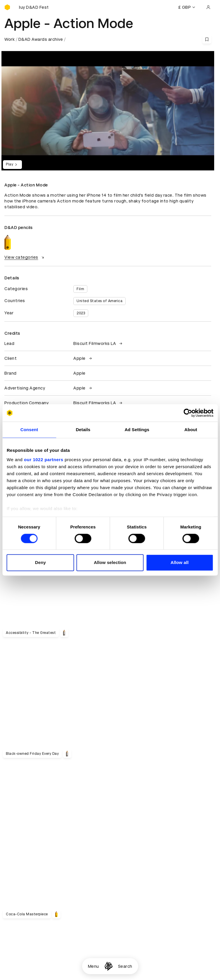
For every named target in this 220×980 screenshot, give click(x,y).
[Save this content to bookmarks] (207, 39)
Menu (93, 966)
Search (125, 966)
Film (80, 289)
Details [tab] (83, 430)
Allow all (180, 563)
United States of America (99, 301)
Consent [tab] (29, 430)
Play (12, 165)
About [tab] (191, 430)
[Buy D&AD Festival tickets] (34, 7)
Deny (40, 563)
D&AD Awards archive (41, 39)
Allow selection (110, 563)
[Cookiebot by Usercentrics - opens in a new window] (188, 413)
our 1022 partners (44, 460)
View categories (25, 257)
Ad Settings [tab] (137, 430)
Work (9, 39)
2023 (81, 313)
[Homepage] (109, 966)
